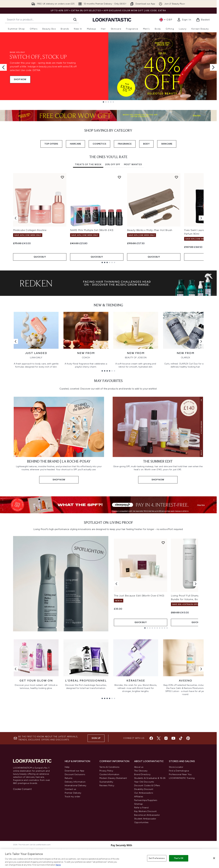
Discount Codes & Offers (147, 786)
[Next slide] (213, 67)
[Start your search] (42, 20)
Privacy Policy (106, 771)
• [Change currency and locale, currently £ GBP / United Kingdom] (166, 20)
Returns (69, 778)
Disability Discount (144, 789)
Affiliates (139, 797)
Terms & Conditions (109, 767)
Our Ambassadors (144, 793)
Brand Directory (142, 774)
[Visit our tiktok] (181, 738)
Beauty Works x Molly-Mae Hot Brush (150, 230)
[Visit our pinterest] (188, 738)
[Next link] (201, 341)
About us (139, 767)
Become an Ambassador (147, 815)
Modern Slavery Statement (113, 778)
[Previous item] (16, 218)
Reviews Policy (107, 786)
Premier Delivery (73, 793)
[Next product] (196, 584)
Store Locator (176, 767)
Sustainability (106, 782)
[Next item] (201, 218)
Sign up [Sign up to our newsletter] (96, 738)
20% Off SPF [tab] (113, 164)
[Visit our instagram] (166, 738)
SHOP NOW (20, 79)
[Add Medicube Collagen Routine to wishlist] (62, 177)
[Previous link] (16, 341)
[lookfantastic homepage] (112, 20)
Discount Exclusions (75, 774)
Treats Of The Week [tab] (88, 164)
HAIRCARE (76, 144)
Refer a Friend (141, 808)
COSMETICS (99, 144)
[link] (184, 20)
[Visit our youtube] (173, 738)
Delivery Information (75, 782)
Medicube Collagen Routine (30, 230)
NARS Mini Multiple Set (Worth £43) (92, 230)
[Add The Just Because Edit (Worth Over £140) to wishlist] (163, 543)
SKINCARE (167, 144)
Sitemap (138, 804)
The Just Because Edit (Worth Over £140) (139, 596)
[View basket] (203, 20)
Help (67, 767)
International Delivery (75, 786)
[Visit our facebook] (151, 738)
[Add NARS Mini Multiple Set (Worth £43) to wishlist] (119, 177)
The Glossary (141, 771)
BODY (146, 144)
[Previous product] (116, 584)
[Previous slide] (3, 67)
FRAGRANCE (125, 144)
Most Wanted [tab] (133, 164)
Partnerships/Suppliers (146, 800)
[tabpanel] (108, 218)
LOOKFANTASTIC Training (182, 778)
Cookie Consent (22, 789)
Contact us (70, 789)
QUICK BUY (40, 257)
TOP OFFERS (51, 144)
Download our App (74, 771)
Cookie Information (109, 774)
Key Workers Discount (145, 811)
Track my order (72, 797)
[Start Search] (75, 20)
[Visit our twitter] (159, 738)
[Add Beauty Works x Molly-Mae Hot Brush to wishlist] (176, 177)
